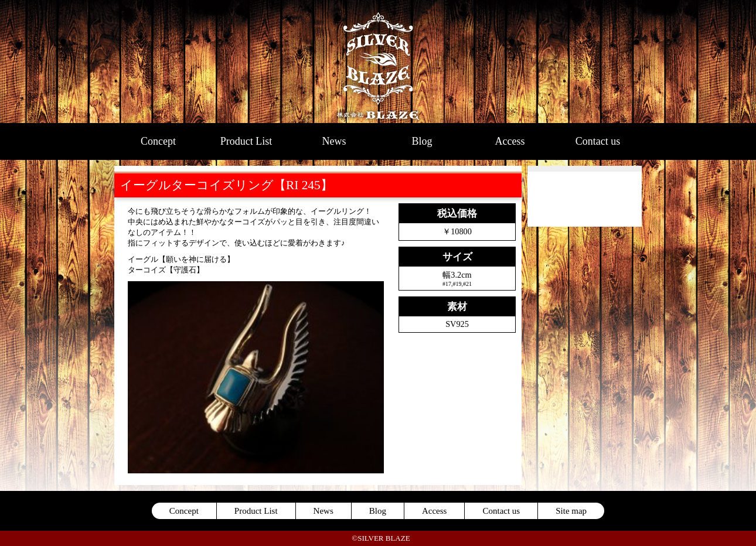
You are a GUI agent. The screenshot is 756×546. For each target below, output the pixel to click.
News (334, 141)
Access (510, 141)
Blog (422, 141)
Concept (158, 141)
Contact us (598, 141)
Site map (571, 511)
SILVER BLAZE (378, 62)
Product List (246, 141)
